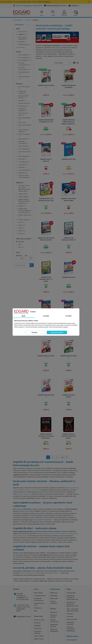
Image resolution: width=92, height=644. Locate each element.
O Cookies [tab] (69, 316)
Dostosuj (35, 332)
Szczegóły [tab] (46, 316)
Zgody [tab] (23, 316)
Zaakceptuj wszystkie (57, 332)
